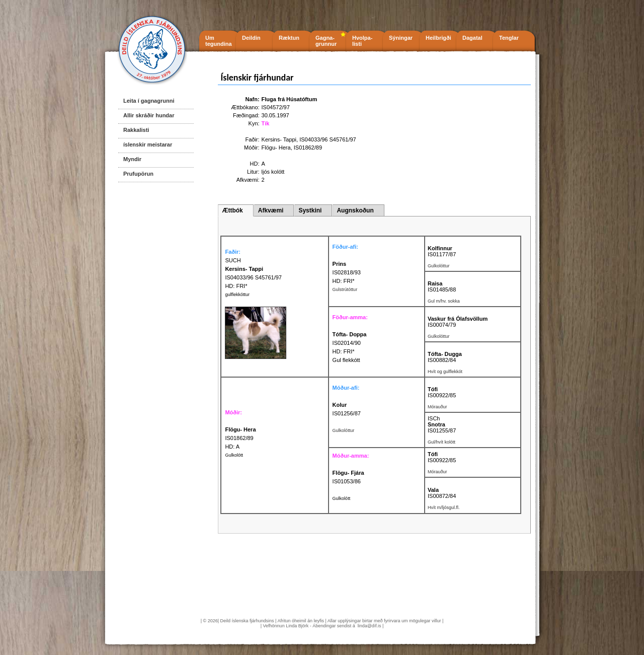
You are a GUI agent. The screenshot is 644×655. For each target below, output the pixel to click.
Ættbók (232, 210)
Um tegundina (219, 41)
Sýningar (401, 38)
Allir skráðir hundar (149, 115)
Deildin (251, 38)
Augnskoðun (355, 210)
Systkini (310, 210)
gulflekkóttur (237, 295)
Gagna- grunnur (326, 41)
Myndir (132, 159)
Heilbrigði (438, 38)
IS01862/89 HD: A (240, 438)
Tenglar (509, 38)
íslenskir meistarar (148, 144)
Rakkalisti (136, 130)
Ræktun (289, 38)
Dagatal (472, 38)
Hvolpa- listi (362, 41)
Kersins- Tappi (279, 139)
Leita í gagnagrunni (149, 101)
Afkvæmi (271, 210)
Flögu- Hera (276, 148)
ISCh (434, 418)
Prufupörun (138, 174)
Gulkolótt (234, 455)
